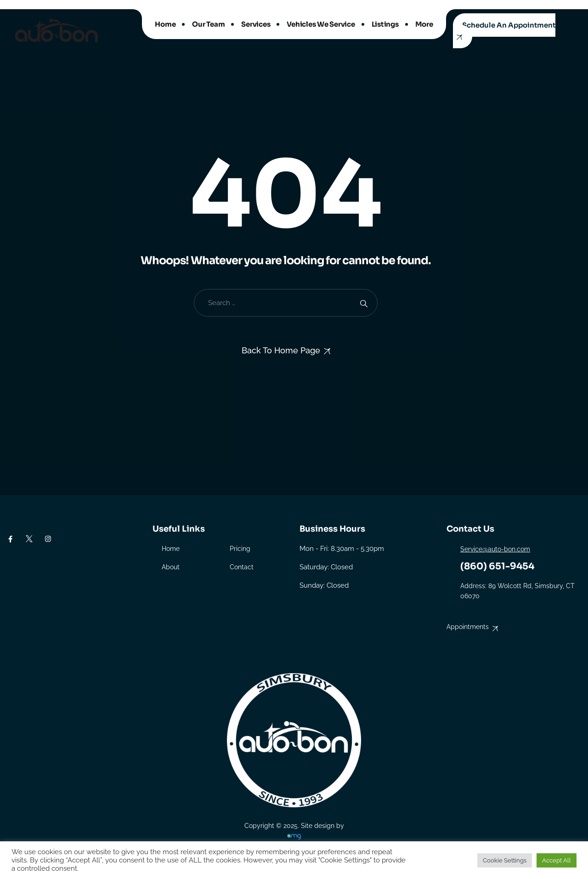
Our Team (208, 24)
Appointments (468, 627)
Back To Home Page (281, 350)
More (424, 24)
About (171, 567)
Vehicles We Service (321, 24)
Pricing (240, 549)
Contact (242, 567)
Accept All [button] (557, 860)
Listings (385, 24)
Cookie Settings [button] (505, 860)
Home (165, 24)
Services (256, 24)
